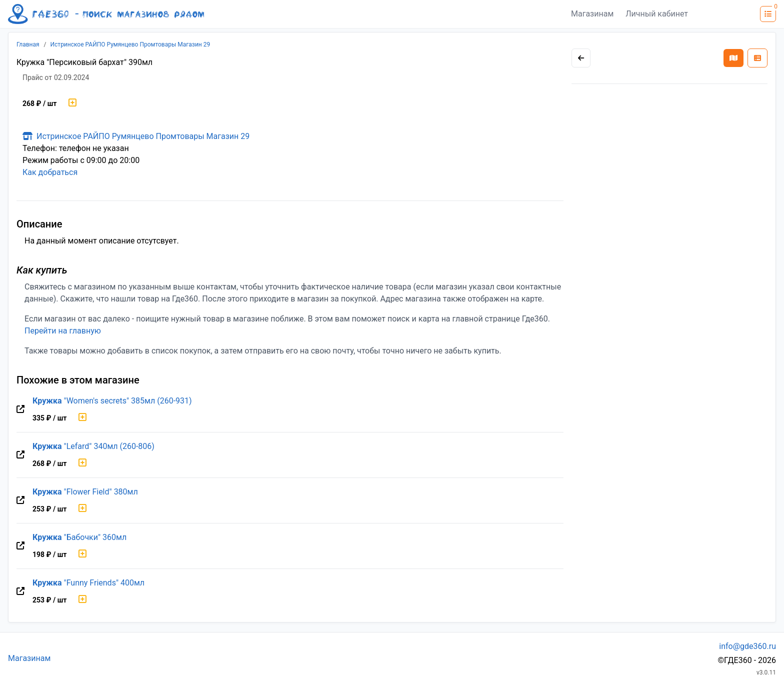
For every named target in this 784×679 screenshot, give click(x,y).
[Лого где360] (106, 14)
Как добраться (50, 172)
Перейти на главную (63, 331)
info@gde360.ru (747, 646)
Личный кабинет (657, 14)
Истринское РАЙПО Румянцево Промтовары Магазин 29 (130, 44)
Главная (28, 44)
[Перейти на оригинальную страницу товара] (20, 409)
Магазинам (592, 14)
